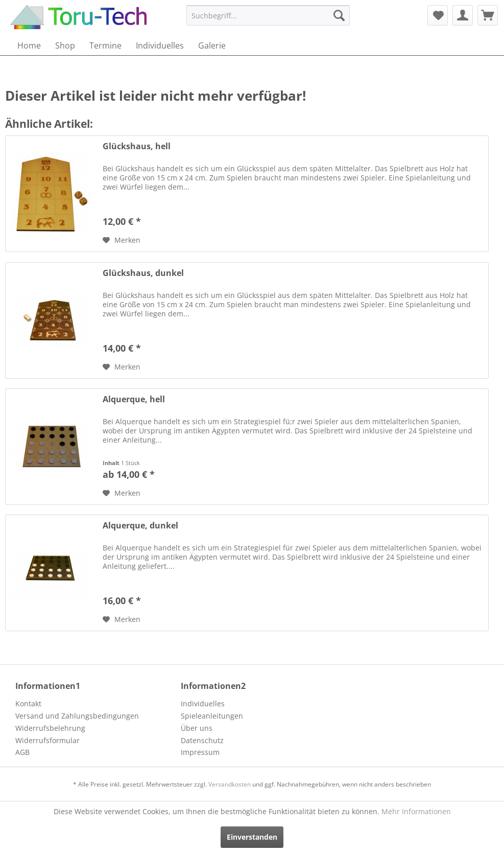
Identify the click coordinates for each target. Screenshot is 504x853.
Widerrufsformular (47, 740)
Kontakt (28, 704)
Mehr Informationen (416, 811)
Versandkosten (230, 784)
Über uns (197, 728)
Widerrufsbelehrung (50, 728)
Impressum (200, 752)
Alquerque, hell (134, 399)
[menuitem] (268, 15)
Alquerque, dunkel (140, 526)
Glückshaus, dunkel (143, 273)
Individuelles (203, 704)
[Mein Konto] (463, 15)
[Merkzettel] (438, 15)
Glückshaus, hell (137, 146)
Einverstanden (252, 837)
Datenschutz (202, 740)
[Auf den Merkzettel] (122, 240)
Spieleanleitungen (212, 716)
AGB (22, 752)
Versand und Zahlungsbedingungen (77, 716)
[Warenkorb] (488, 15)
